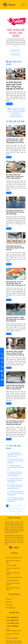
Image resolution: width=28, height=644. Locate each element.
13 (20, 509)
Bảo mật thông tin (11, 608)
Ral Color (10, 111)
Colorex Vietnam (16, 114)
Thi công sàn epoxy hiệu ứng (14, 577)
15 (10, 511)
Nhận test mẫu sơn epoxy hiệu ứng (13, 589)
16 (14, 511)
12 (17, 509)
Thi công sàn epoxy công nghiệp (13, 574)
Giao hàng (9, 602)
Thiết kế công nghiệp (19, 111)
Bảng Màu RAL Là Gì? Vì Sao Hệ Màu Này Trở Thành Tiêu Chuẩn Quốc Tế (16, 283)
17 (17, 511)
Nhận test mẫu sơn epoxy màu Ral (13, 584)
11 (14, 509)
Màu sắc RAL (15, 109)
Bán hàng (8, 599)
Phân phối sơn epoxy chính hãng (13, 561)
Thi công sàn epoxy (11, 565)
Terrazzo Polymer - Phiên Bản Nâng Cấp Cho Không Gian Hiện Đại (15, 319)
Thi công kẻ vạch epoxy (12, 580)
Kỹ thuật (22, 109)
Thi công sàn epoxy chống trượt (13, 569)
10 (11, 509)
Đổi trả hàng (9, 605)
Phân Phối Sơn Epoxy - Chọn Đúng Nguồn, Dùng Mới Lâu (15, 248)
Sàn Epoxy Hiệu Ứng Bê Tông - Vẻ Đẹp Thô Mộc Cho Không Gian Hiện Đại (15, 353)
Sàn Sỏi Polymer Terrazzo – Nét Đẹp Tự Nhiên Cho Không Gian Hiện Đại (16, 423)
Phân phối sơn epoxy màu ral (14, 558)
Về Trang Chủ (15, 50)
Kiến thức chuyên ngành (16, 116)
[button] (2, 350)
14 (23, 509)
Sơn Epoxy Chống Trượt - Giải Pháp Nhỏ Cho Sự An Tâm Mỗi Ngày (15, 212)
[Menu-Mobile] (23, 5)
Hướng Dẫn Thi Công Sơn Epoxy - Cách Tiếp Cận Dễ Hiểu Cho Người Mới (15, 387)
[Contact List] (2, 354)
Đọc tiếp (9, 104)
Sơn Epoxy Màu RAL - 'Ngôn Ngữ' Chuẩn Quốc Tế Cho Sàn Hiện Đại (15, 176)
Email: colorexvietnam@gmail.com (13, 630)
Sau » (20, 511)
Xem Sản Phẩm (15, 54)
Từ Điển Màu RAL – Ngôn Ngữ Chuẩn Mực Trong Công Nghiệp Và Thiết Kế (15, 85)
